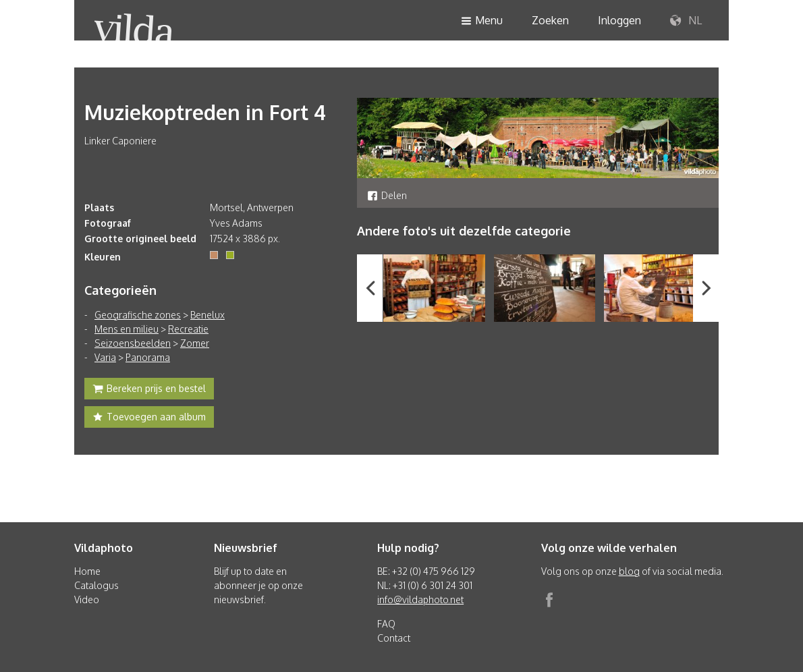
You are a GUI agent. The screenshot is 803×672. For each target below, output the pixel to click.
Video (87, 599)
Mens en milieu (127, 329)
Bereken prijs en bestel (149, 390)
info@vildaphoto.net (420, 599)
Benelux (207, 315)
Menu (482, 21)
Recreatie (188, 329)
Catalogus (96, 585)
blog (629, 571)
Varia (105, 357)
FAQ (386, 624)
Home (87, 571)
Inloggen (619, 20)
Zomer (195, 343)
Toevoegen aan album (149, 418)
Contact (394, 638)
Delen (387, 195)
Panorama (148, 357)
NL (686, 21)
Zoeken (550, 20)
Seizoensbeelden (133, 343)
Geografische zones (138, 315)
